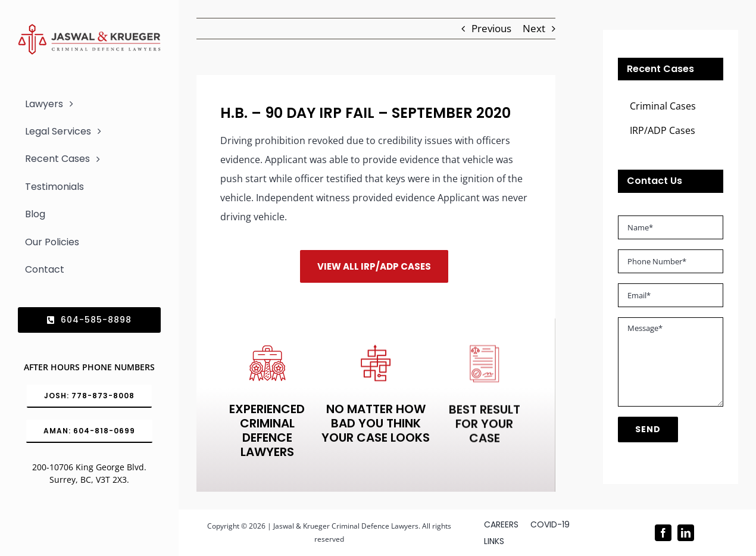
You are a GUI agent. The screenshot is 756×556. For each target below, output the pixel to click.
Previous (491, 28)
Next (534, 28)
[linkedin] (686, 533)
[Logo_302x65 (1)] (89, 29)
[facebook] (663, 533)
